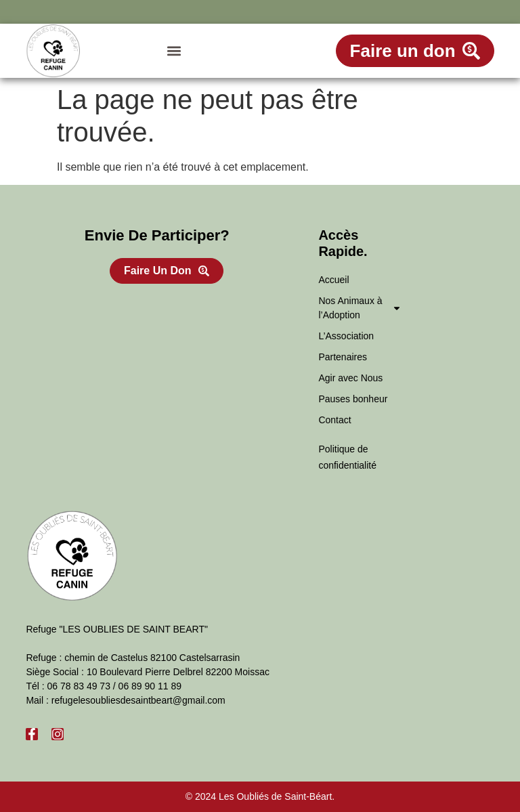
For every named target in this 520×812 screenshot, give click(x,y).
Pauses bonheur (353, 399)
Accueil (333, 280)
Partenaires (343, 357)
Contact (334, 420)
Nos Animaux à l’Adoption (360, 308)
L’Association (346, 336)
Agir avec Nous (350, 378)
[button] (174, 51)
